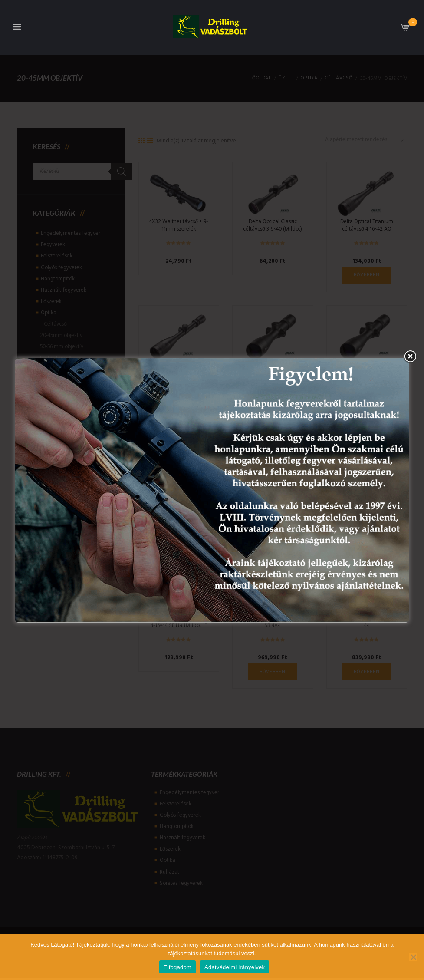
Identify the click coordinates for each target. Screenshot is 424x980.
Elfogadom (177, 967)
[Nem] (413, 957)
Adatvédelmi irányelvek (235, 967)
